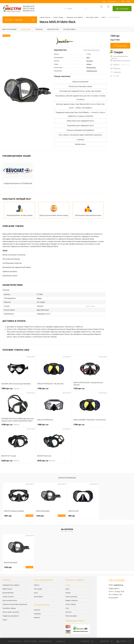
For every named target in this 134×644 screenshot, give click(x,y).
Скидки (5, 620)
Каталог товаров (20, 20)
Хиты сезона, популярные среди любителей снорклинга (80, 135)
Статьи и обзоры (71, 604)
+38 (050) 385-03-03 (45, 641)
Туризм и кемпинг (8, 597)
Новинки (37, 585)
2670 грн (46, 461)
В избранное (115, 68)
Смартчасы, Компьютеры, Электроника (15, 604)
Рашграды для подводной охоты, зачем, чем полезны (80, 91)
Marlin (88, 58)
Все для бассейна (8, 593)
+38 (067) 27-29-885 (30, 641)
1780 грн (43, 388)
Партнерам (37, 614)
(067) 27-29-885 (117, 580)
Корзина (124, 641)
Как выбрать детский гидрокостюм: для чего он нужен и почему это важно (80, 98)
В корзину (120, 46)
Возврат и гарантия (71, 600)
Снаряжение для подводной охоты (80, 125)
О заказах (80, 140)
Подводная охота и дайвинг (11, 585)
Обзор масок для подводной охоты (80, 121)
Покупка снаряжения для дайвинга (80, 130)
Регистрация (112, 2)
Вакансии (37, 618)
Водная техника (7, 589)
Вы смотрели (67, 529)
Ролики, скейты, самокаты (11, 612)
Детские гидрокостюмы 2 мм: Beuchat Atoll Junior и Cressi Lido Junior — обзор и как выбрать (80, 106)
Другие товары (90, 306)
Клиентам (37, 610)
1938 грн (10, 425)
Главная (68, 585)
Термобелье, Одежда (9, 608)
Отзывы (68, 593)
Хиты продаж (38, 589)
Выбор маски (80, 144)
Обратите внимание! (80, 82)
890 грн (72, 516)
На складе (89, 61)
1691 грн (19, 516)
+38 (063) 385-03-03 (15, 641)
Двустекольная (91, 68)
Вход (104, 2)
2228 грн (10, 461)
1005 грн (10, 388)
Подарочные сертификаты (11, 616)
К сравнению (116, 72)
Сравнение (86, 641)
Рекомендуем (38, 597)
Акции (36, 593)
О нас (67, 608)
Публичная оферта (71, 616)
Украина (89, 64)
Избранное (105, 641)
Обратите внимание (67, 478)
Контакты (68, 612)
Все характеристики (91, 50)
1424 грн (115, 36)
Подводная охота (92, 71)
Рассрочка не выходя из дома (80, 86)
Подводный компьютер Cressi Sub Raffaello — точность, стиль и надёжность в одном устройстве (80, 114)
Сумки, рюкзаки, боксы (10, 600)
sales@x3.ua (118, 585)
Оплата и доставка (71, 597)
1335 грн (79, 388)
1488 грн (43, 425)
